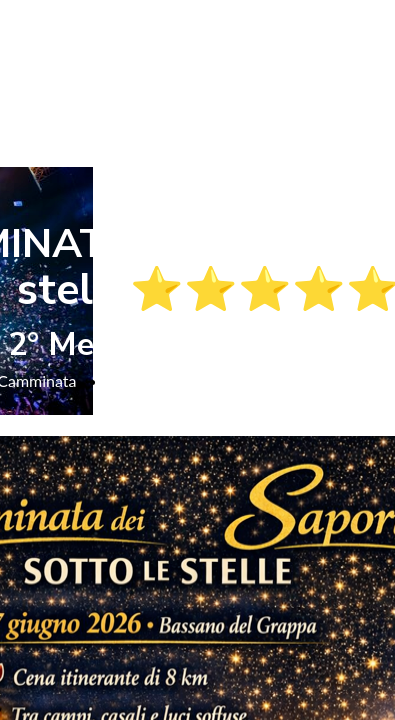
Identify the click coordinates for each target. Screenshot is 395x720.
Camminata (146, 380)
